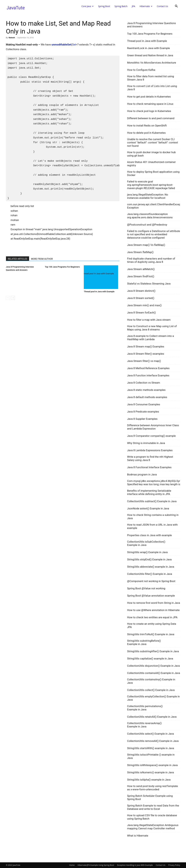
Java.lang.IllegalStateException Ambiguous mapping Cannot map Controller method (153, 827)
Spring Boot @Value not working (146, 588)
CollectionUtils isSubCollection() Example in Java (146, 543)
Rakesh (12, 38)
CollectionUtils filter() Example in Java (150, 574)
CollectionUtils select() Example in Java (150, 734)
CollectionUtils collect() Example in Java (151, 690)
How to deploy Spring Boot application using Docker (153, 173)
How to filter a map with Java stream (149, 320)
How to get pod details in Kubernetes (149, 97)
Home (72, 865)
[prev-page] (8, 298)
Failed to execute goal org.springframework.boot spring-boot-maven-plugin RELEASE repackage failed (151, 185)
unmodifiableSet (61, 45)
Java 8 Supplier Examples (142, 419)
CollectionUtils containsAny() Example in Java (151, 681)
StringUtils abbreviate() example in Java (151, 567)
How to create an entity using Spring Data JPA (152, 625)
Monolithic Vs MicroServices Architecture (151, 63)
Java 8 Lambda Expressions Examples (150, 450)
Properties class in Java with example (149, 535)
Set (74, 45)
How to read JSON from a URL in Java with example (152, 526)
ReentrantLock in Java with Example (148, 48)
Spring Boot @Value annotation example (151, 596)
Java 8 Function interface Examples (148, 375)
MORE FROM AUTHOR (42, 259)
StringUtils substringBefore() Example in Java (144, 642)
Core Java (87, 6)
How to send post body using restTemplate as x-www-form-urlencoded (152, 788)
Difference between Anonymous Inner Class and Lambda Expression (153, 427)
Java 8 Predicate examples (143, 412)
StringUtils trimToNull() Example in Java (151, 634)
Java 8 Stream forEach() (141, 313)
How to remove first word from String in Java (154, 603)
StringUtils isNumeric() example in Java (150, 772)
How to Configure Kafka (141, 70)
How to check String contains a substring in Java (153, 517)
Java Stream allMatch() (141, 269)
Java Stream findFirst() (141, 276)
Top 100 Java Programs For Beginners (62, 267)
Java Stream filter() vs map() (144, 361)
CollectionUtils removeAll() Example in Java (153, 741)
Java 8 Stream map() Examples (146, 346)
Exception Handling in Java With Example (135, 865)
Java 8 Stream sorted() (141, 298)
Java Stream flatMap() (140, 252)
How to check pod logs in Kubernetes (149, 111)
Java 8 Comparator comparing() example (151, 436)
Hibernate (146, 6)
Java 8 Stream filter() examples (146, 354)
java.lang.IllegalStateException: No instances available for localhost (147, 196)
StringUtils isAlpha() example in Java (149, 780)
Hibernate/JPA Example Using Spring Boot (96, 865)
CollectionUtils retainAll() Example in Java (152, 717)
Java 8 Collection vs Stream (143, 383)
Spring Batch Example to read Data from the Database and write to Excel (153, 807)
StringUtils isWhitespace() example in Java (152, 765)
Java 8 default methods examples (147, 397)
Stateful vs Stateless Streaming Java (149, 284)
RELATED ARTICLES (18, 259)
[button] (176, 6)
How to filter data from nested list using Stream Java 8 (150, 78)
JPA (133, 6)
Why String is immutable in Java (146, 443)
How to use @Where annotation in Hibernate (153, 610)
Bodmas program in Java (142, 474)
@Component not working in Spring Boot (151, 581)
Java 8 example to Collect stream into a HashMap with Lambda (150, 338)
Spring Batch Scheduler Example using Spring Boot (150, 797)
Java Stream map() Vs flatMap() (146, 245)
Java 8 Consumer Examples (144, 404)
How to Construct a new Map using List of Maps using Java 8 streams (152, 328)
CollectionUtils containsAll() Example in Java (154, 673)
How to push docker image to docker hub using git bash (151, 154)
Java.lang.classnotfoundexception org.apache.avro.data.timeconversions (150, 216)
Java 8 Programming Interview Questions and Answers (151, 25)
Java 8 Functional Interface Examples (149, 467)
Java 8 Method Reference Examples (148, 368)
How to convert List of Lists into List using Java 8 (152, 88)
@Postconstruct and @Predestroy (147, 225)
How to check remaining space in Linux (150, 104)
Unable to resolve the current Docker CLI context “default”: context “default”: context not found (153, 142)
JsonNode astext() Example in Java (148, 508)
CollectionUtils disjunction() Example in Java (153, 666)
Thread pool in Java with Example (99, 292)
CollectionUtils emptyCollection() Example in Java (153, 698)
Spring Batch (121, 6)
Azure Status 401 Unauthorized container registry (151, 164)
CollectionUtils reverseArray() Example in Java (144, 725)
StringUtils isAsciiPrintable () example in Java (151, 756)
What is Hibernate (138, 836)
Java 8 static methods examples (146, 390)
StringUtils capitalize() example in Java (150, 659)
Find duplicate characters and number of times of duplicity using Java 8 (151, 260)
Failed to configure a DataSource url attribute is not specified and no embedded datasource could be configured (154, 234)
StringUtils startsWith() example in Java (151, 748)
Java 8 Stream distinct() (141, 291)
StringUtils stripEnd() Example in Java (149, 559)
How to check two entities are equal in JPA (152, 617)
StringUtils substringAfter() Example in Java (153, 651)
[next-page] (13, 298)
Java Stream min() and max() (144, 305)
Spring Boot (104, 6)
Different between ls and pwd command (151, 118)
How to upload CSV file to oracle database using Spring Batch (152, 817)
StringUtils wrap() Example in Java (147, 552)
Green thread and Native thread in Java (150, 55)
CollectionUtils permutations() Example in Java (145, 708)
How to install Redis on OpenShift (147, 126)
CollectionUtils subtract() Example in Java (152, 501)
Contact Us (162, 6)
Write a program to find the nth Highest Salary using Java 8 (150, 458)
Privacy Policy (174, 865)
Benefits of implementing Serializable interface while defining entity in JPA (149, 492)
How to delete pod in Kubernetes (146, 133)
